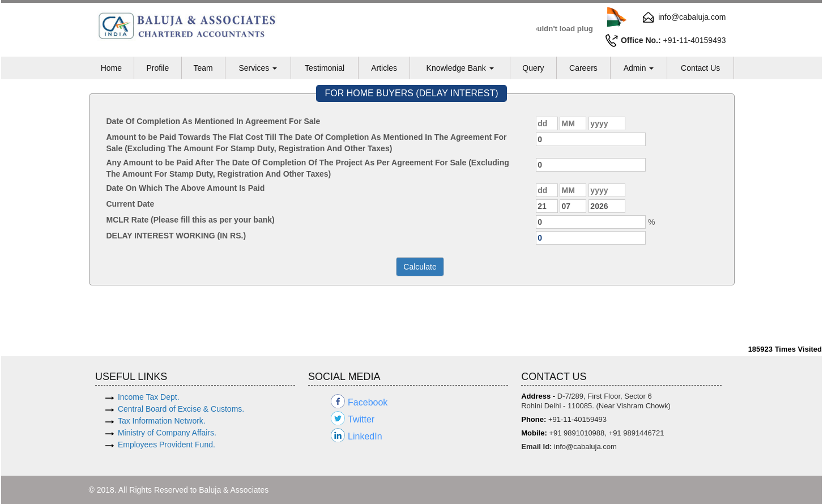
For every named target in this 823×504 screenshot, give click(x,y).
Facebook (368, 402)
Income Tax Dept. (149, 397)
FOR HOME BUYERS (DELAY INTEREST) (411, 93)
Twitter (361, 419)
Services (258, 68)
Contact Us (700, 68)
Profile (157, 68)
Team (203, 68)
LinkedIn (365, 436)
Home (111, 68)
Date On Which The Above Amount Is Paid (186, 188)
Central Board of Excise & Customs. (181, 409)
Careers (583, 68)
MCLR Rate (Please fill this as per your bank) (191, 220)
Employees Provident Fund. (167, 445)
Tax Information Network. (162, 421)
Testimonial (325, 68)
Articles (384, 68)
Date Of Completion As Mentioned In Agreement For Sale (214, 121)
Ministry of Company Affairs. (167, 433)
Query (533, 68)
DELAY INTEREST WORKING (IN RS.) (176, 236)
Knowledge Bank (460, 68)
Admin (639, 68)
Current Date (131, 204)
